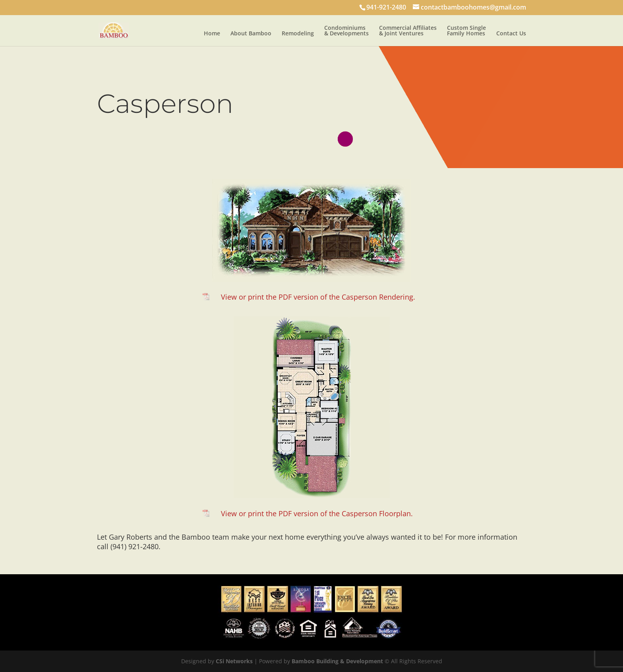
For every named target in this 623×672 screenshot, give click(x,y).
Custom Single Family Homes (466, 31)
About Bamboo (251, 34)
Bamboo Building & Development (337, 661)
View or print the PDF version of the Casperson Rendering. (318, 297)
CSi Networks (234, 661)
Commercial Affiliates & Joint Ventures (408, 31)
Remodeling (298, 34)
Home (212, 34)
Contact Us (511, 34)
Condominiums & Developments (346, 31)
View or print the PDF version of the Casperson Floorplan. (317, 513)
